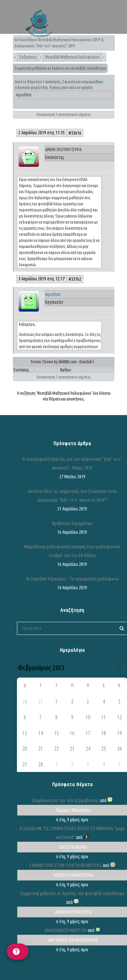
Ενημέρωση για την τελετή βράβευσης (66, 800)
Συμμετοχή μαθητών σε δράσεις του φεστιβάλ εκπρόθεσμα (72, 893)
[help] (18, 952)
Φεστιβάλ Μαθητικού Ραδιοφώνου (72, 57)
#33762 (75, 279)
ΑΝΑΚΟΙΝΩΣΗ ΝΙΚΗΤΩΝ (66, 930)
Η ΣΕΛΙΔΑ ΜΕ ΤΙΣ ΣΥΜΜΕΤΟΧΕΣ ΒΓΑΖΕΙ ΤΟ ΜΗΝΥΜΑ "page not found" (72, 833)
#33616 (75, 133)
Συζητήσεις (28, 57)
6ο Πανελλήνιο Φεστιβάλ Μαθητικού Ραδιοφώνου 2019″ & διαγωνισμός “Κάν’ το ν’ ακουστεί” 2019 (59, 43)
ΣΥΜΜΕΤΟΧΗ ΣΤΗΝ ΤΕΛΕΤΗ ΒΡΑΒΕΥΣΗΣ (65, 865)
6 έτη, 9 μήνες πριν (54, 87)
